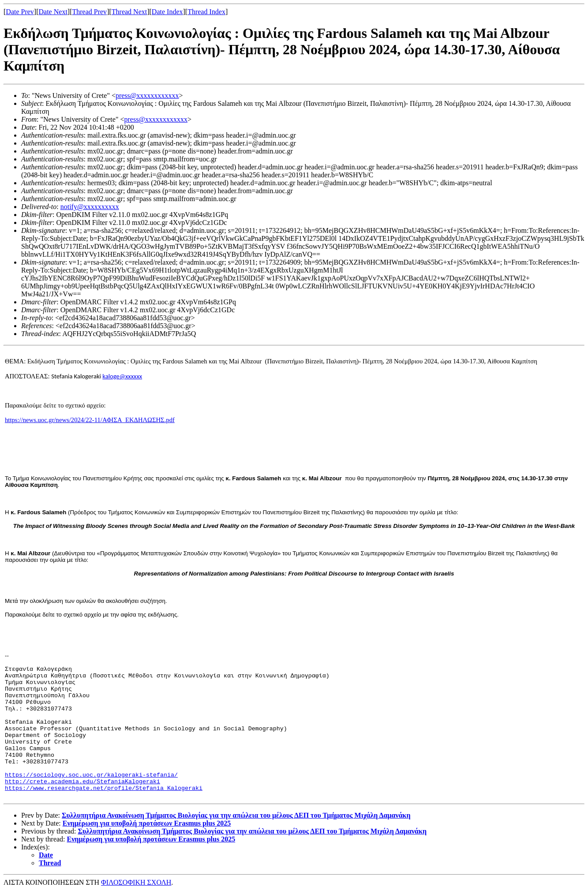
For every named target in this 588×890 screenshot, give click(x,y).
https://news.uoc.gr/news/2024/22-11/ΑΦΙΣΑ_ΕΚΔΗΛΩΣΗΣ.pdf (90, 420)
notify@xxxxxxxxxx (90, 207)
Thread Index (206, 12)
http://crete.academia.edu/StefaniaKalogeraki (82, 782)
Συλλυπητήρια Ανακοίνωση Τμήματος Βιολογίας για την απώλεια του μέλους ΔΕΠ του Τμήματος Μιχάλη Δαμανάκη (236, 815)
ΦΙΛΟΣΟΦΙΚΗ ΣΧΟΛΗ (136, 882)
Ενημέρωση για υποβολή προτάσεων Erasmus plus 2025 (147, 823)
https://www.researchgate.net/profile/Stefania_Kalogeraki (104, 788)
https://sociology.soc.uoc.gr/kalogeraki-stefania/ (91, 775)
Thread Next (129, 12)
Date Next (53, 12)
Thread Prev (89, 12)
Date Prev (20, 12)
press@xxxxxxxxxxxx (147, 95)
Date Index (167, 12)
